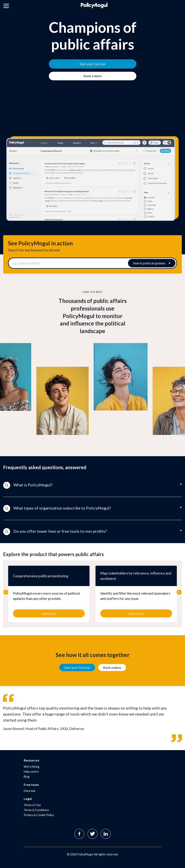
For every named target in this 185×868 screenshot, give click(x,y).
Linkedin (106, 834)
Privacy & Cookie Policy (39, 815)
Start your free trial (77, 667)
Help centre (31, 772)
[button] (92, 485)
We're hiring (31, 767)
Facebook (79, 834)
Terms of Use (32, 805)
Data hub (30, 791)
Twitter (92, 834)
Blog (27, 777)
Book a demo (112, 667)
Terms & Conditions (36, 810)
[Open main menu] (6, 7)
